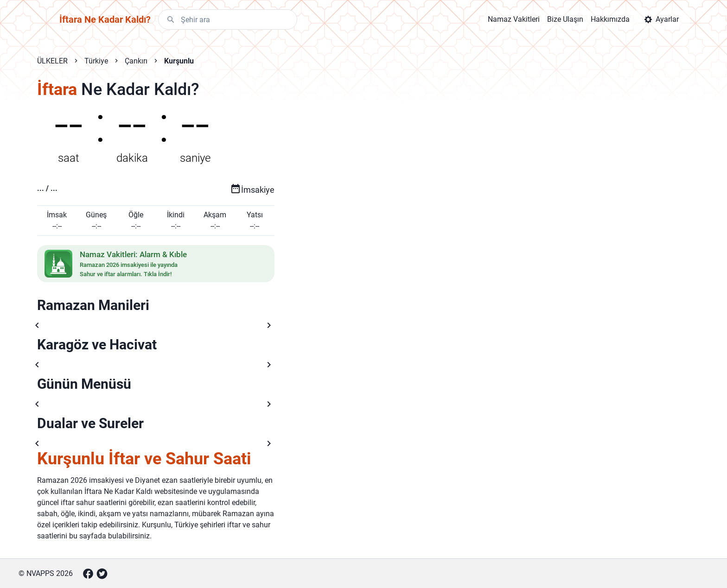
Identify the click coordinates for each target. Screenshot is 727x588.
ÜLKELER (52, 61)
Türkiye (96, 61)
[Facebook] (88, 574)
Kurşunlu (179, 61)
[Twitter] (102, 574)
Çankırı (136, 61)
